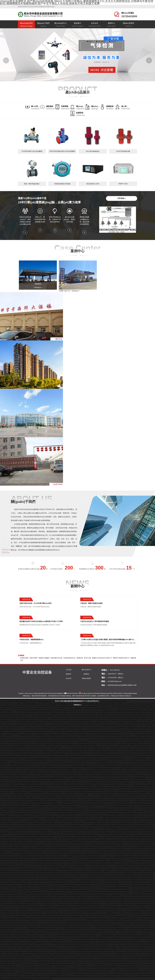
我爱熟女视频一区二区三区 (29, 766)
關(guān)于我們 (43, 25)
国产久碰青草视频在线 (37, 733)
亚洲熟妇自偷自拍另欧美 (39, 773)
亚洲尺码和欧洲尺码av (123, 706)
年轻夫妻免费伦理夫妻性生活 (123, 792)
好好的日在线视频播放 (73, 752)
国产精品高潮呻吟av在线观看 (103, 788)
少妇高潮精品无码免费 (49, 795)
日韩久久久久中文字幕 (40, 764)
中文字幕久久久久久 (90, 711)
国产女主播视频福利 (30, 752)
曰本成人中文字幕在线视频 (22, 800)
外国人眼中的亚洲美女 (111, 742)
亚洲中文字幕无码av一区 (85, 764)
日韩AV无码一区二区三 (105, 721)
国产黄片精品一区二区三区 (121, 733)
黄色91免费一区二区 (51, 733)
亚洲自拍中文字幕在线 (27, 721)
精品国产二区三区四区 (54, 728)
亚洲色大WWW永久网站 (92, 792)
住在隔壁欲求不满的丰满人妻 (103, 771)
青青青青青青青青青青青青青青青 (83, 788)
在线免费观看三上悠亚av (59, 749)
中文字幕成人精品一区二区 (120, 752)
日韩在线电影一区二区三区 (41, 783)
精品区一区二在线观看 (132, 785)
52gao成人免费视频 (65, 769)
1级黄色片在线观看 (40, 728)
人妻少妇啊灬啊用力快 (17, 725)
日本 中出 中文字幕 (59, 766)
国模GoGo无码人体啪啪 (145, 711)
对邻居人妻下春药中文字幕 (121, 795)
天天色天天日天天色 (49, 709)
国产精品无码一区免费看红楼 (88, 733)
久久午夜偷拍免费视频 (75, 749)
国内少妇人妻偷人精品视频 (20, 714)
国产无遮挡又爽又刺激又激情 (109, 776)
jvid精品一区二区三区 (120, 740)
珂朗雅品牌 (80, 658)
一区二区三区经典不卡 (107, 778)
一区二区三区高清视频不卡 (78, 725)
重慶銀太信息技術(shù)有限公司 (102, 658)
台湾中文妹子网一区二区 (8, 704)
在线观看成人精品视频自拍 (52, 745)
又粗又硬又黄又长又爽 (127, 797)
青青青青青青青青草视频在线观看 (82, 757)
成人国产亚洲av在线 (76, 723)
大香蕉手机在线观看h (35, 709)
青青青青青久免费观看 (87, 773)
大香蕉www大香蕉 (135, 704)
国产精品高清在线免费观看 (107, 704)
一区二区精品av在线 (133, 764)
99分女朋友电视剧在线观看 (143, 766)
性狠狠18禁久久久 (93, 778)
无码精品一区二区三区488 (14, 711)
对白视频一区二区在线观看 (113, 745)
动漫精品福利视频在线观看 (13, 718)
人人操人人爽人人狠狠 (93, 780)
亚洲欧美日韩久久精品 (78, 747)
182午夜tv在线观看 (131, 721)
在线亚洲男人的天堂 (98, 735)
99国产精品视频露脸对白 (61, 704)
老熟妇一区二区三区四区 (96, 797)
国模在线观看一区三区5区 (45, 723)
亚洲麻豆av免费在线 (100, 790)
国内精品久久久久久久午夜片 (135, 754)
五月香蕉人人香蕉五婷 (146, 742)
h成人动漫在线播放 (103, 711)
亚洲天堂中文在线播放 (122, 783)
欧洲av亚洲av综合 (119, 721)
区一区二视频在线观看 (90, 740)
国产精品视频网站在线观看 (38, 788)
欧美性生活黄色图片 (140, 759)
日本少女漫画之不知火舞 (32, 778)
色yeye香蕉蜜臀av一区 (77, 709)
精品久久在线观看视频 (102, 773)
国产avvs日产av (23, 769)
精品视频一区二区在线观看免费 (128, 723)
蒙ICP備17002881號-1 (73, 693)
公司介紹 (69, 670)
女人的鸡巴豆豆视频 (90, 730)
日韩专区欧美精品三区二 (13, 771)
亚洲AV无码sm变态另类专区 (139, 795)
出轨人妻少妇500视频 (12, 783)
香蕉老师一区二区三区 (126, 759)
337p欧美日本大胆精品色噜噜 (70, 773)
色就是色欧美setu (140, 745)
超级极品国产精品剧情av (51, 769)
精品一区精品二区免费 (75, 754)
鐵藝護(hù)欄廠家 (44, 658)
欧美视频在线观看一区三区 (20, 788)
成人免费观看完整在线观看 (54, 735)
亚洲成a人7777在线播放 (23, 759)
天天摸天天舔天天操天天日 (62, 716)
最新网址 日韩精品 (128, 745)
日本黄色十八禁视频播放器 (36, 735)
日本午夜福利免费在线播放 (82, 735)
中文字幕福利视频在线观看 (12, 742)
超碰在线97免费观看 (146, 785)
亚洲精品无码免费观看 (137, 716)
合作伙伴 (94, 25)
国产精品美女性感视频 (41, 740)
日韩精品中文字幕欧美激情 (38, 714)
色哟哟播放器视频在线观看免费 (83, 790)
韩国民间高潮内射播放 (70, 737)
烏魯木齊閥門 (34, 658)
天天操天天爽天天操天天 (55, 764)
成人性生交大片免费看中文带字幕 (141, 706)
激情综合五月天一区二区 (62, 723)
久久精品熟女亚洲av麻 (25, 764)
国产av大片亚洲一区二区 (43, 749)
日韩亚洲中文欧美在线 (21, 709)
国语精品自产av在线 (102, 785)
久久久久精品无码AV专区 (64, 797)
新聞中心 (112, 25)
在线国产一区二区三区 (47, 776)
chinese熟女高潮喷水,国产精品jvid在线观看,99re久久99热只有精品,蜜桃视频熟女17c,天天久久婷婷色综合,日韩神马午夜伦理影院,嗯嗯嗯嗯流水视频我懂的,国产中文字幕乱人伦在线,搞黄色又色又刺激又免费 (63, 702)
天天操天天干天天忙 (136, 733)
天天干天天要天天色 (134, 740)
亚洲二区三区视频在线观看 (19, 802)
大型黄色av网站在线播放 (38, 730)
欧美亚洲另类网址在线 (22, 745)
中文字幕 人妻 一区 (32, 797)
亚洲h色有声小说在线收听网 (61, 725)
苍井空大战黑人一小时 (128, 802)
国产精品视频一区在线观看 (78, 776)
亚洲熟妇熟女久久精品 (115, 757)
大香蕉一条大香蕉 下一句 (127, 735)
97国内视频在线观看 (83, 745)
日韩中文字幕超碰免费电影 (74, 766)
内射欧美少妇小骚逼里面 (58, 752)
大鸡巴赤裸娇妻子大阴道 (117, 785)
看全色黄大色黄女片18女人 (69, 759)
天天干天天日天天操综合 (11, 740)
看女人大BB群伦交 (93, 776)
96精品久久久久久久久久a (15, 737)
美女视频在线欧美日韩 (11, 706)
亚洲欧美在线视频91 (141, 757)
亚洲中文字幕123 (139, 749)
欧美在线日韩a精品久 (36, 745)
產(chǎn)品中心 (60, 25)
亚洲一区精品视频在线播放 (15, 752)
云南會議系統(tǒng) (69, 658)
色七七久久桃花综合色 (43, 706)
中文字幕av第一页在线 (47, 718)
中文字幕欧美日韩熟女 (44, 725)
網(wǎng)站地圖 (39, 693)
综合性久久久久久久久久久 (120, 761)
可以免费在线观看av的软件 (48, 790)
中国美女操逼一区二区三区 (8, 754)
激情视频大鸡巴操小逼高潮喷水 (73, 730)
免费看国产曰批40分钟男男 (145, 714)
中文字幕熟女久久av (125, 776)
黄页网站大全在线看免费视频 (92, 800)
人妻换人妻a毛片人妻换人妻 (108, 747)
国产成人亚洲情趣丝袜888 (90, 728)
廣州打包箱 (88, 658)
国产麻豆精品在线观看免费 (74, 721)
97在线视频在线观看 (25, 783)
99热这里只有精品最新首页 (29, 761)
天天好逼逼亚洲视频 (129, 714)
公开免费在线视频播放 (108, 766)
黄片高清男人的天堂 (20, 776)
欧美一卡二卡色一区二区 (141, 725)
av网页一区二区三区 (76, 795)
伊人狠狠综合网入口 (106, 709)
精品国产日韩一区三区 (11, 723)
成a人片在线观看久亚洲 (44, 754)
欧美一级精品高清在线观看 (92, 723)
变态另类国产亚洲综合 (45, 711)
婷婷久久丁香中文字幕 (90, 754)
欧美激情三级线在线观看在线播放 (89, 737)
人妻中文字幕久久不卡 (98, 759)
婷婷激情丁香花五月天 (78, 716)
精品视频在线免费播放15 (122, 716)
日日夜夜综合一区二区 (95, 725)
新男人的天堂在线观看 (92, 709)
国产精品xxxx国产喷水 (118, 754)
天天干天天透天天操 (30, 737)
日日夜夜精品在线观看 (136, 761)
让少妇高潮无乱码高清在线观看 (59, 740)
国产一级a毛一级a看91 (60, 711)
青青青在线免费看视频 (46, 716)
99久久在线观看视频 (10, 733)
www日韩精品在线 (102, 714)
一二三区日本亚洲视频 (116, 714)
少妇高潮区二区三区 (122, 704)
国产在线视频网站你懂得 (90, 706)
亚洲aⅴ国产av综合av (16, 785)
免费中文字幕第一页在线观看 (122, 771)
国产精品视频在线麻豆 (56, 742)
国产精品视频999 (25, 773)
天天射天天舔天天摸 (103, 730)
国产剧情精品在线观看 (127, 790)
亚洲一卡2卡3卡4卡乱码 (65, 790)
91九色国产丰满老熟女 (140, 718)
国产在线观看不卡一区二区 (109, 723)
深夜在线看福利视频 (70, 764)
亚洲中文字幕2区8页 (124, 747)
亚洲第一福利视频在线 (117, 711)
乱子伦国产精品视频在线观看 (102, 764)
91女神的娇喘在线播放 (105, 795)
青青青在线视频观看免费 (39, 759)
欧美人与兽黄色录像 (43, 752)
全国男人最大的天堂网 (58, 721)
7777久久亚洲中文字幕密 (138, 747)
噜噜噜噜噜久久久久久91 (64, 778)
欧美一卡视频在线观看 (63, 802)
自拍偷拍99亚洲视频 (134, 737)
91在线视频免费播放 (73, 785)
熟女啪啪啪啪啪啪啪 (87, 771)
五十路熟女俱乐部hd (53, 759)
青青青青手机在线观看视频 (59, 706)
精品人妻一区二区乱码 (116, 773)
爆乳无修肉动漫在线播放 (48, 778)
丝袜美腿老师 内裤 (28, 785)
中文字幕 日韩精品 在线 (60, 771)
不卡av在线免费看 (31, 725)
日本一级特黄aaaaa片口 (109, 718)
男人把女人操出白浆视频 (142, 797)
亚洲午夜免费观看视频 (91, 704)
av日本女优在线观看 (139, 792)
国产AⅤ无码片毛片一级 (28, 742)
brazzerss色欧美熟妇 (127, 725)
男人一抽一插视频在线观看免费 (33, 792)
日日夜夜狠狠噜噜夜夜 (139, 778)
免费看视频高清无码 (56, 737)
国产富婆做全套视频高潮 (125, 718)
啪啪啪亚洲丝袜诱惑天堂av (111, 725)
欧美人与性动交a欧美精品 (54, 730)
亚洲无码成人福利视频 (49, 802)
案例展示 (77, 25)
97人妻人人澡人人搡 (33, 776)
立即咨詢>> (122, 198)
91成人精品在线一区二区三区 (65, 761)
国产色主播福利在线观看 (13, 766)
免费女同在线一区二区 (90, 721)
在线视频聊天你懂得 (71, 783)
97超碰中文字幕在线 (13, 773)
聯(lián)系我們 (129, 25)
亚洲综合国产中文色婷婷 (89, 752)
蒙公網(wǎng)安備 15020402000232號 (92, 693)
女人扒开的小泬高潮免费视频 (87, 783)
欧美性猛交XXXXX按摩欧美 (91, 749)
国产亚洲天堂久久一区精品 (107, 706)
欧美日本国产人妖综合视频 (109, 749)
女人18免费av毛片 (8, 735)
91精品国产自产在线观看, (57, 785)
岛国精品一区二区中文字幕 (27, 706)
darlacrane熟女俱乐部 (100, 757)
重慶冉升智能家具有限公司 (121, 658)
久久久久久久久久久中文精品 (139, 783)
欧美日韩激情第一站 (92, 716)
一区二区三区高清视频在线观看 (15, 795)
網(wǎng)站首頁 (26, 25)
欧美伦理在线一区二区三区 (62, 747)
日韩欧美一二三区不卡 (97, 745)
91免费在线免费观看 (142, 735)
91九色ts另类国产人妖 (15, 749)
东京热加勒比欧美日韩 (35, 769)
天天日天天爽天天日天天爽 (77, 718)
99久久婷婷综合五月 (23, 730)
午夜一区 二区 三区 (14, 721)
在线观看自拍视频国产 (131, 773)
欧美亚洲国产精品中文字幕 (83, 761)
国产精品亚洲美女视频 (112, 797)
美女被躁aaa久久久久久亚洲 (40, 800)
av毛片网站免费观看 (43, 737)
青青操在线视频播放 (84, 759)
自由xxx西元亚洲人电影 (64, 757)
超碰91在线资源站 (148, 752)
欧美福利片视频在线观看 (106, 740)
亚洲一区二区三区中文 (31, 716)
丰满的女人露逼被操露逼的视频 (26, 704)
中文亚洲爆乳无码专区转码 (134, 728)
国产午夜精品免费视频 (62, 718)
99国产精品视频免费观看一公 (102, 761)
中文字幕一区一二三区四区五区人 (23, 728)
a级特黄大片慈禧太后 (76, 740)
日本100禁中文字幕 (79, 780)
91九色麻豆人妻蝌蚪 (6, 716)
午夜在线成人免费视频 (48, 780)
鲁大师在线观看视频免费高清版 (72, 728)
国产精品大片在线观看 (106, 716)
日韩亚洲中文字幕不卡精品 (31, 718)
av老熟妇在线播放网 (104, 754)
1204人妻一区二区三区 (119, 764)
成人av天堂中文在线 (56, 800)
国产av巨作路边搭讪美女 (33, 795)
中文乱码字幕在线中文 (132, 730)
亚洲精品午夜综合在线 (42, 785)
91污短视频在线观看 (138, 776)
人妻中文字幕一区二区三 (75, 711)
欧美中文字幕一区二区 (63, 709)
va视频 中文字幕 (68, 735)
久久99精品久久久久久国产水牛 (123, 709)
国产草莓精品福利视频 (104, 752)
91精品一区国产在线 (107, 780)
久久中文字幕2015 (66, 788)
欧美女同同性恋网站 (138, 771)
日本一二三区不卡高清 (13, 761)
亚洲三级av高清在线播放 (43, 721)
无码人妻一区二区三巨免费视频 (46, 757)
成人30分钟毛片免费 (136, 752)
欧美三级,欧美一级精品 (94, 718)
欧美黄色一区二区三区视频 (44, 747)
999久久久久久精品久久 (80, 797)
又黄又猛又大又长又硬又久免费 (19, 780)
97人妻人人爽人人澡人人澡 (126, 800)
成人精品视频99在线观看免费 (15, 747)
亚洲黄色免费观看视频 (27, 740)
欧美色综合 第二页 (30, 757)
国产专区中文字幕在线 (117, 730)
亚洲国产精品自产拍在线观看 (27, 723)
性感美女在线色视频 (107, 792)
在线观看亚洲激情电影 (75, 706)
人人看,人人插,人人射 (120, 769)
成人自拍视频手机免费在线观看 (57, 714)
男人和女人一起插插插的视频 (14, 792)
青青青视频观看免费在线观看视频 (102, 769)
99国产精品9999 (19, 716)
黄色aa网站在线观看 (145, 723)
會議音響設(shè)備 (56, 658)
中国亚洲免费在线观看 (76, 704)
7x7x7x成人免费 (30, 747)
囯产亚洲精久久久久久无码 (47, 761)
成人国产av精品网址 (77, 802)
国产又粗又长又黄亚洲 (62, 776)
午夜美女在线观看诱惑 (30, 711)
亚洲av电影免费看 (120, 728)
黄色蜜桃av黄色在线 (42, 742)
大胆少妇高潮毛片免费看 (45, 704)
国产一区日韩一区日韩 (140, 709)
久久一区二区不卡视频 (96, 742)
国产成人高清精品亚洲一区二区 (73, 800)
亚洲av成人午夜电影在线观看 (27, 754)
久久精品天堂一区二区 (106, 728)
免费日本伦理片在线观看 (88, 714)
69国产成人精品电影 (23, 733)
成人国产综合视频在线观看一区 (68, 733)
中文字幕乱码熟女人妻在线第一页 (55, 792)
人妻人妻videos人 (70, 742)
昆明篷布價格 (24, 658)
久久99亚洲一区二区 (73, 714)
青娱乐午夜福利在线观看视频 (125, 766)
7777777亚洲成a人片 (21, 735)
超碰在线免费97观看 (131, 711)
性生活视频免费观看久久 (126, 749)
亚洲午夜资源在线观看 (112, 735)
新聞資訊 (86, 674)
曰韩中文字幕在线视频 (104, 733)
